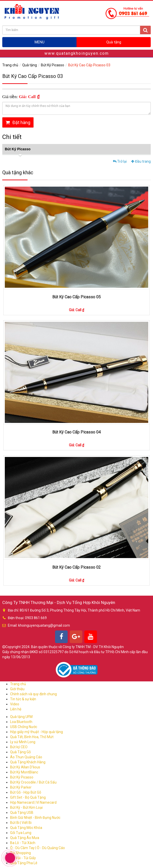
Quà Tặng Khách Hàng (28, 762)
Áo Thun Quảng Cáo (26, 757)
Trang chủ (10, 65)
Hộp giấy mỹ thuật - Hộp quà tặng (36, 732)
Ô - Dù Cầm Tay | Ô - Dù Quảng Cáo (37, 848)
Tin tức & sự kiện (23, 699)
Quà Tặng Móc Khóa (26, 828)
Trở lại (120, 161)
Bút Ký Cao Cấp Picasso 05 (76, 297)
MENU (40, 42)
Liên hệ (16, 709)
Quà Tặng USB (22, 813)
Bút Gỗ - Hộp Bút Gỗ (26, 792)
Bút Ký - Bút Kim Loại (26, 807)
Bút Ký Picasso (53, 65)
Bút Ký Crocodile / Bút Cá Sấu (33, 782)
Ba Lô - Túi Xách (23, 843)
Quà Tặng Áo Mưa (25, 838)
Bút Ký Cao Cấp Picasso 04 (76, 432)
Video (15, 704)
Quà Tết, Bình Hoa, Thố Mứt (32, 737)
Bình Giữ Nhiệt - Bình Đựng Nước (35, 818)
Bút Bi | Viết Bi (21, 823)
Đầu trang (141, 161)
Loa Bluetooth (21, 722)
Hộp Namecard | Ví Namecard (33, 802)
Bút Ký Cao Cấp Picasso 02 (76, 567)
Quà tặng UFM (21, 717)
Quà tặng (114, 42)
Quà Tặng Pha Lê (24, 863)
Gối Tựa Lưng (21, 833)
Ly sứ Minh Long (23, 742)
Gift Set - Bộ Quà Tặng (28, 797)
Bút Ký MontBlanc (24, 772)
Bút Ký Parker (21, 787)
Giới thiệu (17, 689)
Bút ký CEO (19, 747)
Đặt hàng (18, 122)
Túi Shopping (20, 853)
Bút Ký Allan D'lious (25, 767)
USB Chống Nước (24, 727)
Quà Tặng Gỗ (20, 752)
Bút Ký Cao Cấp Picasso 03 (89, 65)
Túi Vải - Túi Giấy (23, 858)
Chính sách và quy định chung (33, 694)
